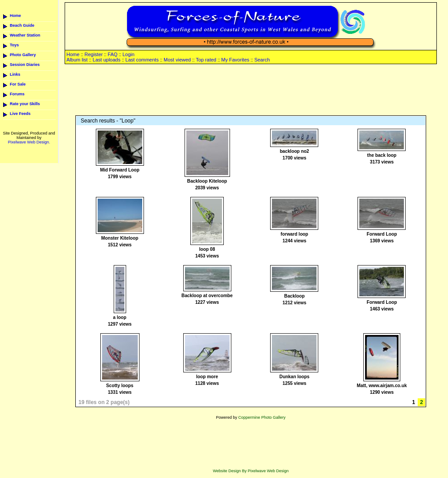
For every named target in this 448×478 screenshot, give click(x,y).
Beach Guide (22, 25)
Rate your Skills (25, 104)
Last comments (142, 60)
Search (262, 60)
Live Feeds (20, 114)
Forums (17, 94)
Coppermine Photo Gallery (262, 417)
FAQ (113, 54)
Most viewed (177, 60)
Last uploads (107, 60)
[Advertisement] (251, 90)
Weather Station (25, 35)
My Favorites (235, 60)
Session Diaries (25, 65)
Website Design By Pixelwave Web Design (251, 471)
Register (93, 54)
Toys (14, 45)
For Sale (18, 84)
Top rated (206, 60)
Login (129, 54)
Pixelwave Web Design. (29, 142)
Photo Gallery (23, 55)
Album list (77, 60)
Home (15, 16)
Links (15, 74)
